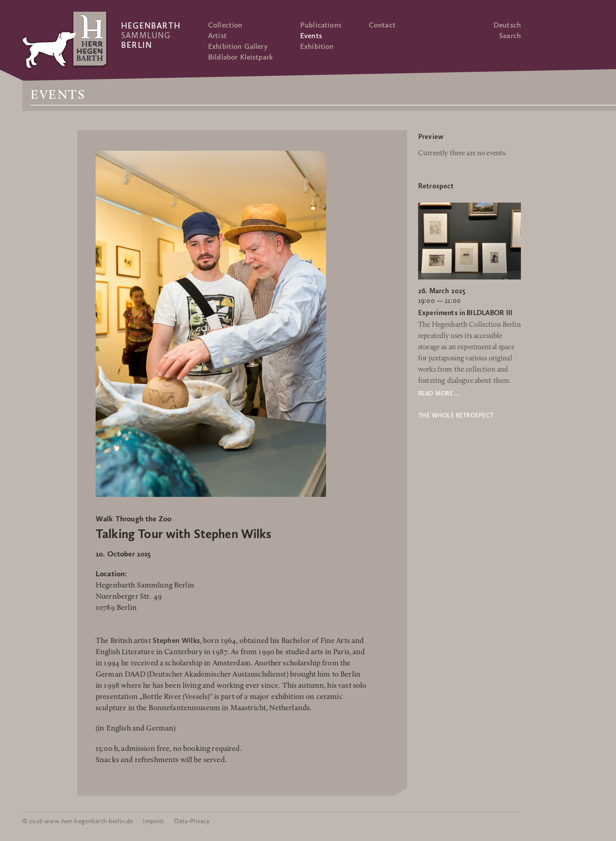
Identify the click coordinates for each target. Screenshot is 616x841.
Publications (321, 25)
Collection (225, 25)
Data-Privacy (192, 821)
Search (510, 36)
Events (311, 36)
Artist (217, 36)
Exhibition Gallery (238, 46)
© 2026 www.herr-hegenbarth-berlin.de (78, 821)
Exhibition (317, 46)
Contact (382, 25)
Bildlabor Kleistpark (240, 57)
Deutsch (507, 25)
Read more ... (439, 394)
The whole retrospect (456, 415)
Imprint (153, 821)
